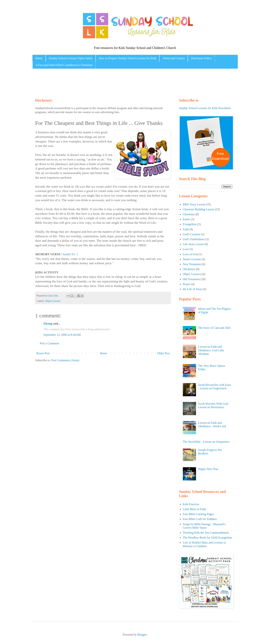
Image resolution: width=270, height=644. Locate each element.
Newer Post (43, 353)
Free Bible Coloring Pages (198, 514)
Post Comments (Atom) (65, 360)
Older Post (164, 353)
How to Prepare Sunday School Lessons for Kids (127, 58)
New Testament (192, 264)
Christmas (189, 214)
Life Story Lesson (193, 244)
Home (39, 58)
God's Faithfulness (194, 239)
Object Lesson (53, 301)
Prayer (187, 284)
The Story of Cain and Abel (214, 328)
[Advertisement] (105, 83)
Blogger (142, 635)
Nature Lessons (192, 259)
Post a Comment (50, 343)
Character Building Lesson (199, 209)
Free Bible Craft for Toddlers (200, 519)
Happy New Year (208, 469)
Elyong (48, 324)
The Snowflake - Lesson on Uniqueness (206, 442)
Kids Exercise (191, 504)
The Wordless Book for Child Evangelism (207, 538)
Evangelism (190, 224)
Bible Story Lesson (194, 204)
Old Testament (191, 279)
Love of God (190, 254)
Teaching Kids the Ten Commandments (206, 533)
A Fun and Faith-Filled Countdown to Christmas (64, 65)
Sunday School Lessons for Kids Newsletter (205, 108)
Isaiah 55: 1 (70, 254)
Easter (186, 219)
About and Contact (174, 58)
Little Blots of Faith (194, 509)
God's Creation (192, 234)
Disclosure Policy (201, 58)
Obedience (189, 269)
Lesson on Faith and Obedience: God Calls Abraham (211, 350)
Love (186, 249)
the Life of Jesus (192, 289)
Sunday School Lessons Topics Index (71, 58)
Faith (186, 229)
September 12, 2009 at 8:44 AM (62, 335)
